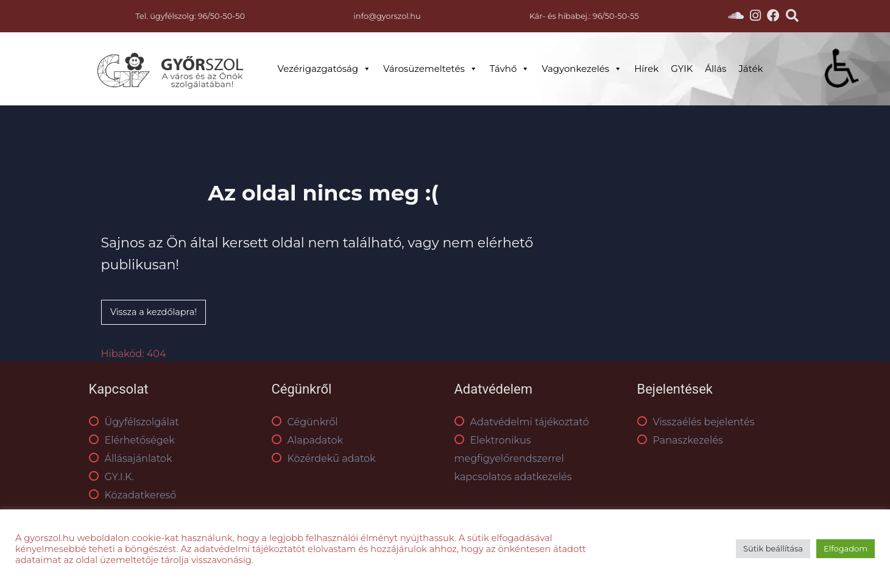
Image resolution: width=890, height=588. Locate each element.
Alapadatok (308, 440)
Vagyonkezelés (582, 69)
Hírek (646, 69)
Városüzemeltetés (430, 69)
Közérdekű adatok (324, 459)
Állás (715, 69)
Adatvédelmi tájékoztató (522, 422)
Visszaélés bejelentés (696, 422)
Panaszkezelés (680, 440)
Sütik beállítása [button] (773, 548)
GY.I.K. (111, 477)
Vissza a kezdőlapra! (154, 312)
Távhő (510, 69)
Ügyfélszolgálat (134, 422)
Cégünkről (305, 422)
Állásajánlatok (131, 459)
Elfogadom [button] (846, 548)
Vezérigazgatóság (325, 69)
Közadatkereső (133, 495)
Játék (750, 69)
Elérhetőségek (132, 440)
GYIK (682, 69)
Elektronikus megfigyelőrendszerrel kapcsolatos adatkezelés (513, 459)
